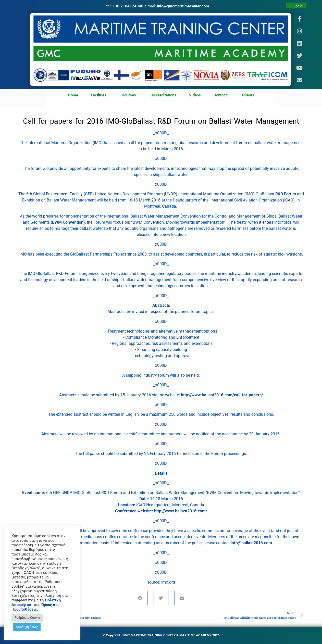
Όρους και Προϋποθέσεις (35, 607)
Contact (221, 95)
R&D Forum (286, 194)
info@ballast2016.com (251, 543)
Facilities (100, 95)
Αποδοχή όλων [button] (27, 627)
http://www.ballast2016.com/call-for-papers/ (222, 395)
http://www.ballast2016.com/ (181, 511)
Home (73, 95)
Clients (248, 95)
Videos (195, 95)
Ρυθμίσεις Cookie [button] (27, 618)
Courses (130, 95)
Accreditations (164, 95)
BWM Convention (68, 222)
